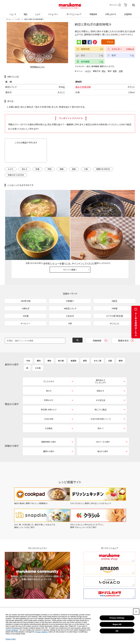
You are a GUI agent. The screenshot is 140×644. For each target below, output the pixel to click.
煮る (104, 71)
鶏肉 (49, 346)
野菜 (115, 71)
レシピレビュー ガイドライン (125, 219)
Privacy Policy (11, 639)
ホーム (8, 19)
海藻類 (73, 346)
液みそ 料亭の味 (83, 87)
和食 (38, 169)
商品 (25, 13)
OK (117, 631)
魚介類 (61, 346)
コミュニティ (53, 13)
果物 (121, 346)
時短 (50, 169)
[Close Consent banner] (136, 612)
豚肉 (39, 346)
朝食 (62, 169)
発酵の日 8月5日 (103, 169)
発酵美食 (93, 13)
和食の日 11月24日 (16, 175)
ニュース (12, 13)
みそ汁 (88, 71)
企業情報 (127, 13)
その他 (38, 353)
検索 (134, 5)
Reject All (117, 624)
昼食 (74, 169)
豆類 (121, 71)
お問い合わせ (110, 13)
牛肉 (28, 346)
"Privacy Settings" (12, 630)
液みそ (25, 169)
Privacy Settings (117, 618)
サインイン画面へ (70, 241)
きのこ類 (97, 346)
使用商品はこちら (37, 67)
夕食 (86, 169)
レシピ (37, 13)
